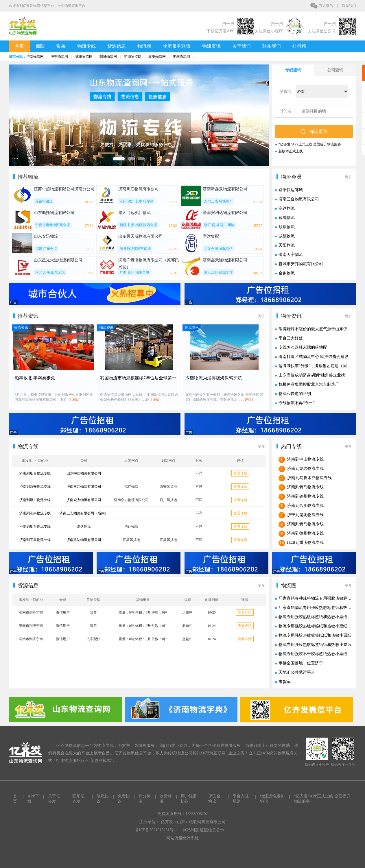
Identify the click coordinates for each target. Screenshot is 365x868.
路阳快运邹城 (291, 190)
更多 (348, 177)
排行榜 (299, 46)
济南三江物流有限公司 (84, 487)
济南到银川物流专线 (35, 500)
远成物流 (287, 218)
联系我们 (349, 6)
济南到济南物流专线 (35, 513)
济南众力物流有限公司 (84, 500)
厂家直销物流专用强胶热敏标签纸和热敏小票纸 (321, 608)
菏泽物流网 (133, 57)
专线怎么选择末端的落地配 (303, 347)
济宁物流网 (59, 57)
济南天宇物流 (291, 255)
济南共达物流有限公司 (84, 540)
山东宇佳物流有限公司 (84, 473)
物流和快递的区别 (295, 394)
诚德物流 (287, 236)
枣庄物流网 (181, 57)
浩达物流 (287, 208)
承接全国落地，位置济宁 (301, 663)
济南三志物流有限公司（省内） (84, 513)
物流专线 (86, 46)
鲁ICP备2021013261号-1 (156, 830)
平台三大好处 (291, 338)
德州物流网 (84, 57)
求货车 (285, 682)
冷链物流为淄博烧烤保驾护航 (214, 378)
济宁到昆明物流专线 (305, 515)
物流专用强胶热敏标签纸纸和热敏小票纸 (315, 635)
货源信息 (117, 46)
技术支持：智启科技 (182, 851)
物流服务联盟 (177, 46)
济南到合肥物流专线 (305, 506)
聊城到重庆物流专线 (305, 543)
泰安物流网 (157, 57)
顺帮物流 (287, 227)
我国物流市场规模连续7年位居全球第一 (138, 378)
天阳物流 (287, 245)
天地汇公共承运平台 (297, 672)
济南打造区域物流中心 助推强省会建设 (314, 357)
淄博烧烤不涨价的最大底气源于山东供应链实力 (321, 329)
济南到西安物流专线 (35, 487)
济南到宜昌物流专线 (35, 540)
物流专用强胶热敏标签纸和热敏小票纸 (313, 617)
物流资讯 (211, 46)
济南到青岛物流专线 (305, 487)
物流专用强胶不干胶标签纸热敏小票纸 (313, 654)
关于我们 (242, 46)
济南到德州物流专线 (305, 533)
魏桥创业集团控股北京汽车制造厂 (309, 384)
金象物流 (287, 273)
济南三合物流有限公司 (299, 199)
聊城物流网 (108, 57)
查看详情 (240, 473)
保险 (40, 46)
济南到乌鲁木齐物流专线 (309, 478)
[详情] (75, 400)
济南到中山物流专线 (305, 459)
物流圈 (144, 46)
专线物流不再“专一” (296, 403)
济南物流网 (35, 57)
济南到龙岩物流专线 (305, 469)
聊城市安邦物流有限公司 (301, 264)
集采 (61, 46)
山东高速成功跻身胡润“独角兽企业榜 (312, 375)
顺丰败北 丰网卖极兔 (35, 378)
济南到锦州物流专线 (305, 496)
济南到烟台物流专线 (35, 473)
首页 (19, 46)
